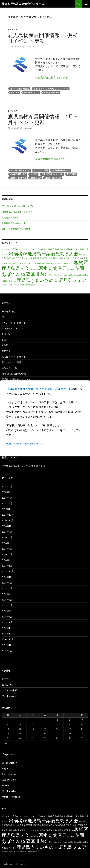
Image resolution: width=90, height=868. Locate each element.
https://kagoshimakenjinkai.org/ (25, 444)
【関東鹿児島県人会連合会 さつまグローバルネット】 (39, 389)
